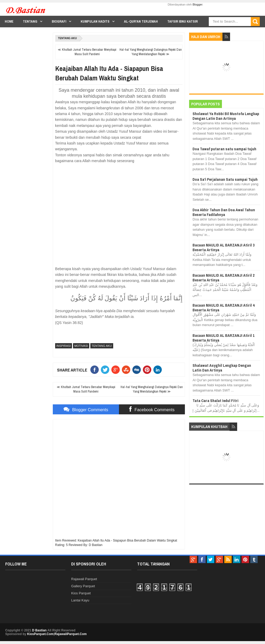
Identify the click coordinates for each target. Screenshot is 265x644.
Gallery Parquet (83, 586)
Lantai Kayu (80, 600)
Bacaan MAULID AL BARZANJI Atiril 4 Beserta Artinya (224, 308)
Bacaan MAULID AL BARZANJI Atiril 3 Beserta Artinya (224, 247)
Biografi (59, 21)
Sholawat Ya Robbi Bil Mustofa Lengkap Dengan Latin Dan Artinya (226, 116)
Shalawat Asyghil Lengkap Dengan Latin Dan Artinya (222, 368)
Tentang (30, 21)
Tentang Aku (67, 38)
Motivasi (81, 346)
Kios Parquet (81, 593)
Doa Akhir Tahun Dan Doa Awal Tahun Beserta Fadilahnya (224, 212)
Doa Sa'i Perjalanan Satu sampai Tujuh (225, 179)
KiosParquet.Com (40, 634)
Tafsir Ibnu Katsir (183, 21)
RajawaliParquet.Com (71, 634)
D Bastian (39, 630)
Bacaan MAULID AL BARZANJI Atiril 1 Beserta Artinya (224, 338)
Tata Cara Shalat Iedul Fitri (215, 401)
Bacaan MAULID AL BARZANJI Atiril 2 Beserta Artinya (224, 278)
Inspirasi (64, 346)
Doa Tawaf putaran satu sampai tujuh (224, 149)
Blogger (197, 4)
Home (9, 21)
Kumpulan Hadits (95, 21)
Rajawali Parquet (84, 579)
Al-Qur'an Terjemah (141, 21)
